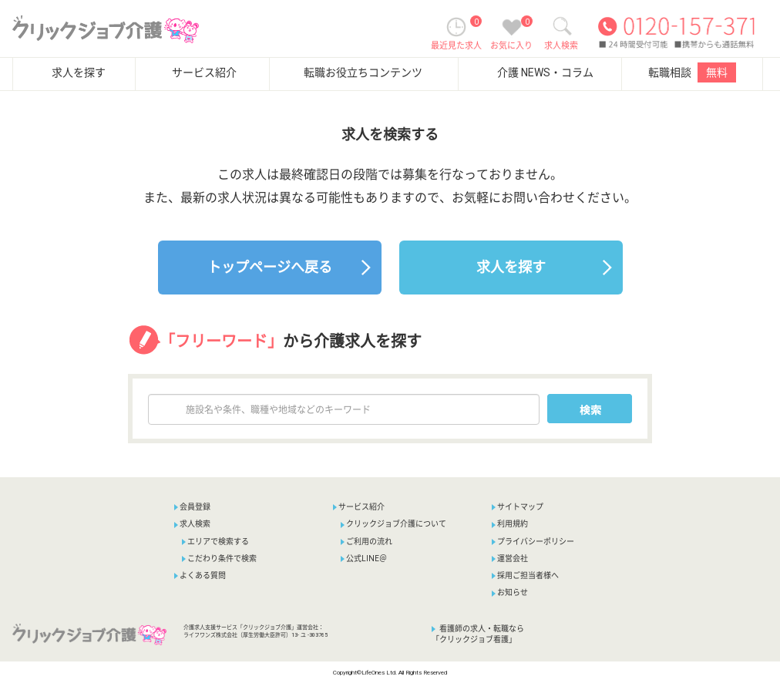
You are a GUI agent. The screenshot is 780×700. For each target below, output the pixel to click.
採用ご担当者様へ (525, 575)
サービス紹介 (204, 72)
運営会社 (510, 559)
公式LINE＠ (364, 559)
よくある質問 (200, 575)
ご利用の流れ (366, 542)
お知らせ (510, 592)
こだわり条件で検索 (219, 559)
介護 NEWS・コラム (545, 72)
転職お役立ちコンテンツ (363, 72)
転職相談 (692, 72)
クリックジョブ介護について (393, 524)
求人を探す (79, 72)
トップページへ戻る (270, 267)
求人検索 (192, 524)
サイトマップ (518, 507)
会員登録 (195, 507)
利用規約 (510, 524)
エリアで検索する (215, 542)
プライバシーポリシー (533, 542)
